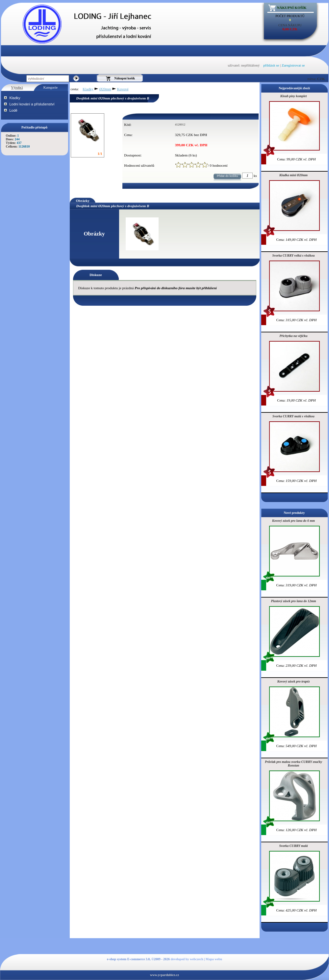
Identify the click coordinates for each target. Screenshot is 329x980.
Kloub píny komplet (294, 96)
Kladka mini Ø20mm (293, 175)
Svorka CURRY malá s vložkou (293, 416)
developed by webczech (187, 959)
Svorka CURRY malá (293, 846)
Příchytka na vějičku (294, 336)
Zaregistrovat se (293, 65)
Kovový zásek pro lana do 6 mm (293, 521)
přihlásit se (271, 65)
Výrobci (17, 87)
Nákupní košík (292, 8)
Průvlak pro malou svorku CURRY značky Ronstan (293, 764)
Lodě (13, 110)
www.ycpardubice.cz (164, 975)
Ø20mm (105, 89)
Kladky (15, 98)
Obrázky (83, 201)
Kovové (123, 89)
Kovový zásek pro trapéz (294, 681)
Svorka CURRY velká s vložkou (294, 255)
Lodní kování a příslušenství (32, 104)
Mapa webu (214, 959)
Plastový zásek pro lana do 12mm (294, 601)
